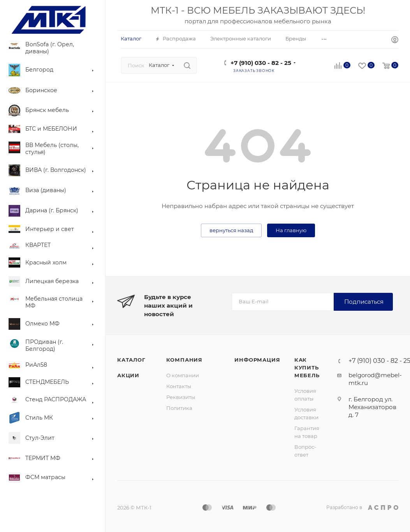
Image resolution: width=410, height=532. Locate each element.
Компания (184, 360)
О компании (183, 375)
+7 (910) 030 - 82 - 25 (261, 63)
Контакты (179, 386)
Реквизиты (181, 397)
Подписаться (364, 302)
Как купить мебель (307, 367)
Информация (257, 360)
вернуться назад (231, 230)
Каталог (131, 360)
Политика (179, 408)
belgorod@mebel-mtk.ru (375, 379)
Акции (128, 375)
